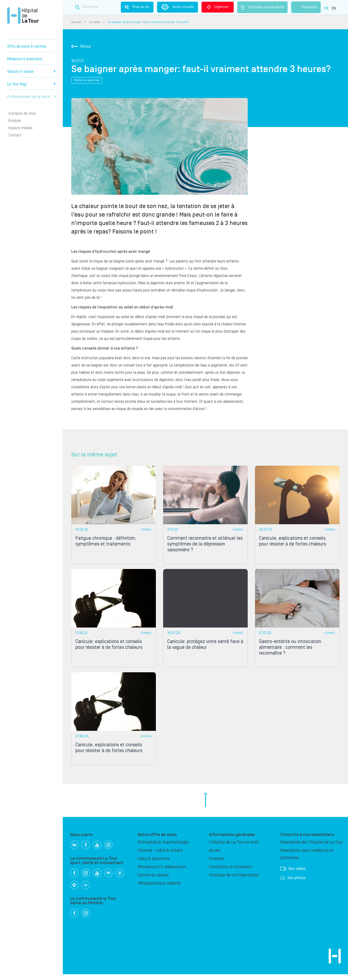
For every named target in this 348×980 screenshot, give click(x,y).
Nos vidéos (293, 875)
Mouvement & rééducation (162, 873)
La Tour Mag (31, 84)
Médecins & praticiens (25, 59)
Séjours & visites (31, 72)
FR (326, 8)
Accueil (76, 22)
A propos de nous (22, 113)
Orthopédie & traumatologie (163, 848)
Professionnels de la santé (31, 97)
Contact (15, 135)
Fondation (306, 7)
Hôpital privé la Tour (23, 15)
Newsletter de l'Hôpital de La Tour (312, 848)
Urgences (218, 7)
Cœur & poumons (154, 864)
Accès (215, 856)
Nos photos (293, 884)
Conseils (94, 22)
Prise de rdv (137, 7)
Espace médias (21, 128)
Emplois (15, 121)
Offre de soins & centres (27, 46)
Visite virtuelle (178, 7)
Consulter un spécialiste (262, 7)
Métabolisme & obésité (159, 889)
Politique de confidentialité (234, 881)
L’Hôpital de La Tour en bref (234, 848)
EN (334, 8)
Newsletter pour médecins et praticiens (307, 860)
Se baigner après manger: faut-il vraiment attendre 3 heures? (148, 22)
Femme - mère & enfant (160, 856)
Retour (81, 46)
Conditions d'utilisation (230, 873)
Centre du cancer (153, 881)
